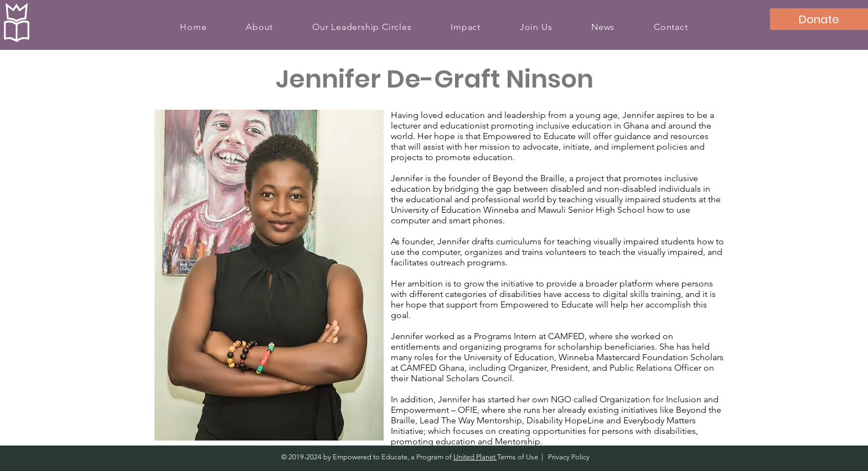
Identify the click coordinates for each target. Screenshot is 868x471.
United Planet (475, 457)
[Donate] (819, 19)
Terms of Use (518, 457)
